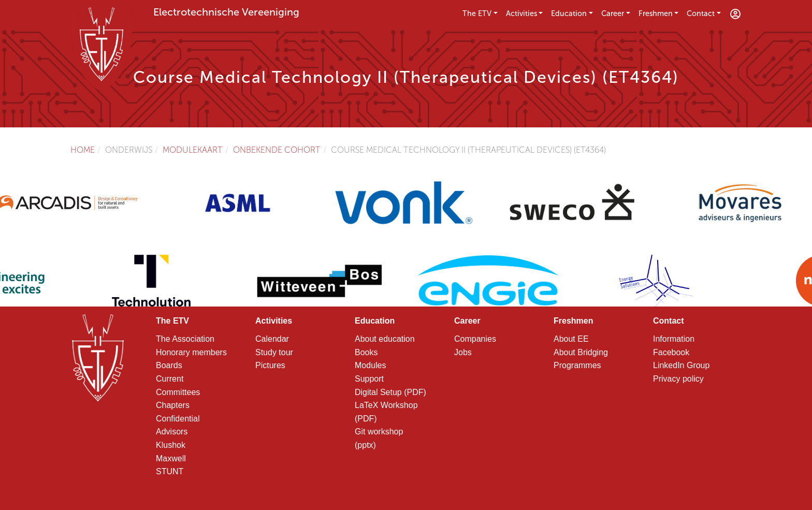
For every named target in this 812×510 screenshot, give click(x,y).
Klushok (171, 445)
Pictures (270, 365)
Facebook (671, 352)
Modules (370, 365)
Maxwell (171, 458)
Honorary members (191, 352)
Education (569, 13)
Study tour (274, 352)
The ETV (477, 13)
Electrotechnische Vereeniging (226, 12)
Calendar (272, 339)
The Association (185, 339)
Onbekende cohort (277, 150)
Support (369, 379)
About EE (571, 339)
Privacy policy (678, 379)
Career (613, 13)
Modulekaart (193, 150)
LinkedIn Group (681, 365)
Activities (521, 13)
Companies (475, 339)
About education (385, 339)
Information (674, 339)
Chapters (173, 405)
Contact (701, 13)
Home (83, 150)
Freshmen (656, 13)
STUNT (170, 471)
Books (366, 352)
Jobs (463, 352)
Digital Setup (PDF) (390, 392)
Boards (169, 365)
